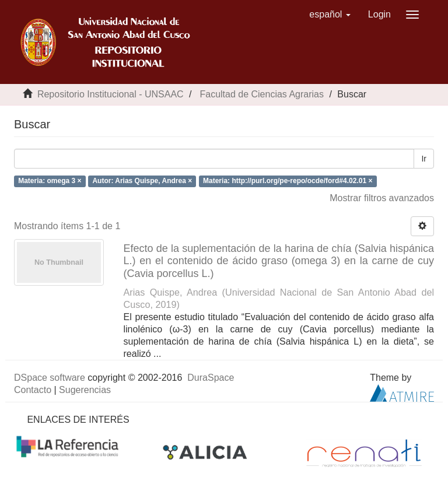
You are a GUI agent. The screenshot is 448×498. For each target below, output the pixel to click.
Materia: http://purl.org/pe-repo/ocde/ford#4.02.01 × (288, 181)
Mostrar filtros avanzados (382, 198)
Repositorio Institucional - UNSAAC (111, 94)
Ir (424, 159)
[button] (330, 15)
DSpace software (50, 378)
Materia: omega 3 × (50, 181)
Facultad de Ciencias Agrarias (262, 94)
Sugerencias (85, 390)
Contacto (33, 390)
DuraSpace (211, 378)
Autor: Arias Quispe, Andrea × (142, 181)
